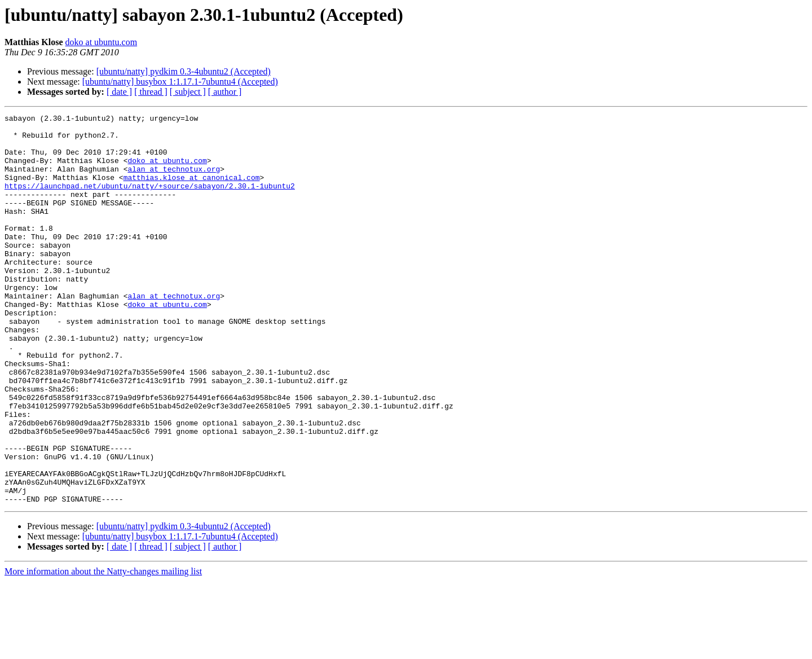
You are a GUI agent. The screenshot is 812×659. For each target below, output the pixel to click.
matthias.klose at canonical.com (192, 191)
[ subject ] (188, 92)
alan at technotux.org (174, 181)
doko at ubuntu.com (101, 42)
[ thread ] (151, 92)
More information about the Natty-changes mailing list (103, 649)
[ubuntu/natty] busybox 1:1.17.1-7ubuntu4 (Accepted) (180, 82)
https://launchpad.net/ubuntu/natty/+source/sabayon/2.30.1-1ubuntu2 (150, 201)
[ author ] (225, 92)
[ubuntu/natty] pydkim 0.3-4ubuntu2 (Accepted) (184, 71)
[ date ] (119, 92)
